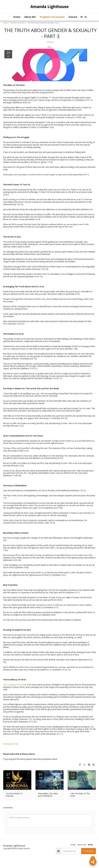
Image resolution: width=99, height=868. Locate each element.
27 (8, 775)
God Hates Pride (11, 744)
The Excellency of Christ (14, 685)
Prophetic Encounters (18, 23)
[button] (81, 17)
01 (41, 775)
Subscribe (89, 851)
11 (73, 775)
